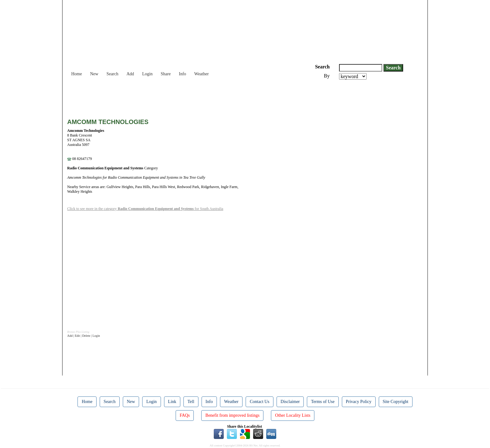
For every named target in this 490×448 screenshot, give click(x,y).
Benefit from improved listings (232, 415)
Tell (191, 402)
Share (166, 74)
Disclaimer (290, 402)
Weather (202, 74)
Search (112, 74)
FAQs (185, 415)
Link (172, 402)
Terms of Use (323, 402)
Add (130, 74)
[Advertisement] (181, 97)
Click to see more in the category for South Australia (145, 209)
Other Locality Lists (293, 415)
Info (182, 74)
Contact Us (260, 402)
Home (77, 74)
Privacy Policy (359, 402)
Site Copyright (396, 402)
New (94, 74)
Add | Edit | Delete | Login (84, 336)
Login (147, 74)
